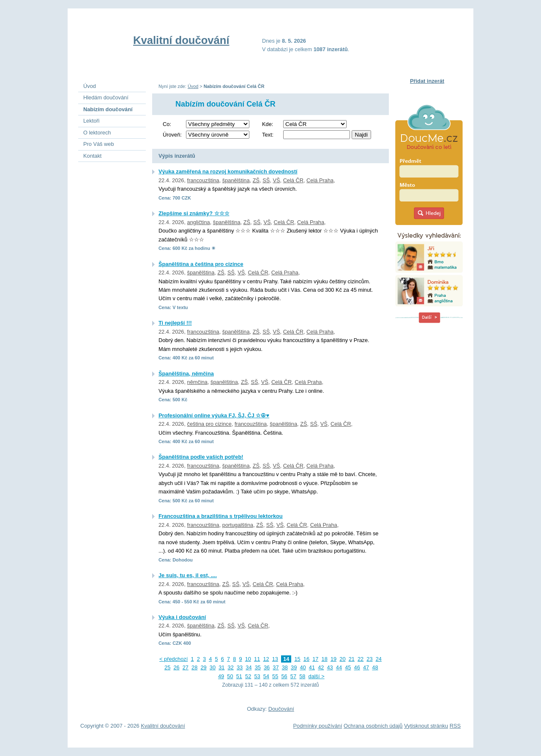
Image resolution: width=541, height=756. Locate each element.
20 (342, 659)
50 (230, 676)
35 (258, 667)
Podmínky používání (318, 726)
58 (302, 676)
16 (306, 659)
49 (221, 676)
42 (321, 667)
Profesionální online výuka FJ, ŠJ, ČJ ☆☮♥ (214, 415)
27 (186, 667)
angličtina (199, 222)
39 (294, 667)
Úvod (193, 86)
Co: (167, 124)
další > (317, 676)
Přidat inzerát (427, 81)
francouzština (203, 180)
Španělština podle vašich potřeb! (201, 457)
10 (248, 659)
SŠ (266, 180)
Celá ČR (293, 180)
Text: (268, 135)
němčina (197, 382)
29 (203, 667)
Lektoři (91, 121)
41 (312, 667)
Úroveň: (172, 135)
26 (176, 667)
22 (361, 659)
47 (366, 667)
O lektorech (97, 133)
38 (285, 667)
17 (315, 659)
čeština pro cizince (209, 424)
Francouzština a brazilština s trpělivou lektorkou (221, 516)
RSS (455, 726)
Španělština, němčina (186, 374)
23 (369, 659)
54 (266, 676)
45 (348, 667)
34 (249, 667)
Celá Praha (320, 180)
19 (333, 659)
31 (221, 667)
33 (240, 667)
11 (257, 659)
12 (266, 659)
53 (257, 676)
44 (339, 667)
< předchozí (174, 659)
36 (267, 667)
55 (275, 676)
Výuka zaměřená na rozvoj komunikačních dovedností (228, 171)
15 (297, 659)
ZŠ (256, 180)
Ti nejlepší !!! (175, 323)
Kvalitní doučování (181, 40)
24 (379, 659)
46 (357, 667)
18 (325, 659)
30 (213, 667)
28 (194, 667)
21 (352, 659)
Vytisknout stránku (426, 726)
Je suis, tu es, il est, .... (188, 575)
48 (375, 667)
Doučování (281, 709)
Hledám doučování (106, 97)
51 (239, 676)
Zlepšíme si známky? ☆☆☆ (194, 213)
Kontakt (92, 156)
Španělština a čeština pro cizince (201, 264)
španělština (236, 180)
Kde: (268, 124)
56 (284, 676)
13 (275, 659)
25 (167, 667)
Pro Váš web (99, 144)
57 (293, 676)
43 (330, 667)
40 (303, 667)
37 (276, 667)
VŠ (276, 180)
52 (248, 676)
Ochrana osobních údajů (373, 726)
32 (231, 667)
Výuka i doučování (182, 617)
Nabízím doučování (108, 109)
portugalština (238, 525)
